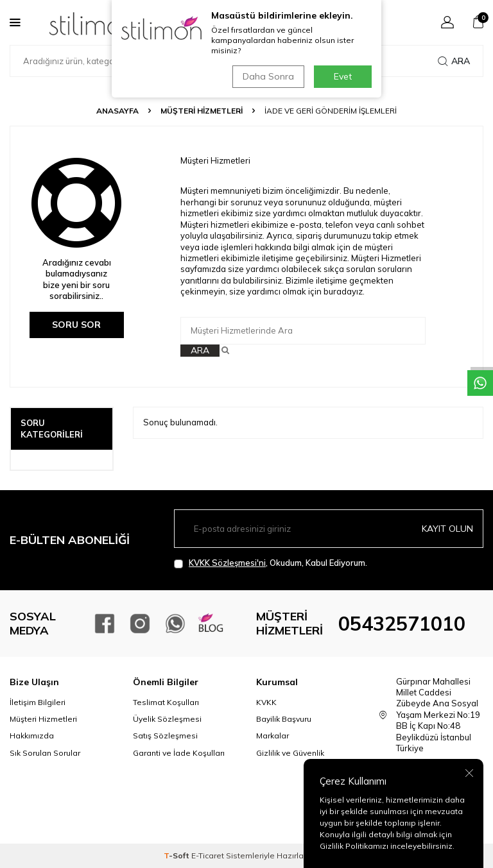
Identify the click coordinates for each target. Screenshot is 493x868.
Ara (454, 61)
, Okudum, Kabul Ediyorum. (271, 563)
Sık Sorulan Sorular (45, 753)
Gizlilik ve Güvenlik (290, 753)
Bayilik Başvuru (284, 719)
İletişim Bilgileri (38, 702)
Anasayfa (117, 111)
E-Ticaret (208, 855)
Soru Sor (76, 325)
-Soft (177, 855)
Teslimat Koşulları (166, 702)
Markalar (272, 736)
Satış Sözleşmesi (165, 736)
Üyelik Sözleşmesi (167, 719)
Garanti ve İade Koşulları (179, 753)
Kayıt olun (447, 529)
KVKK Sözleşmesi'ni (227, 563)
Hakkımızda (32, 736)
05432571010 (402, 624)
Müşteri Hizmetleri (202, 111)
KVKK (266, 702)
